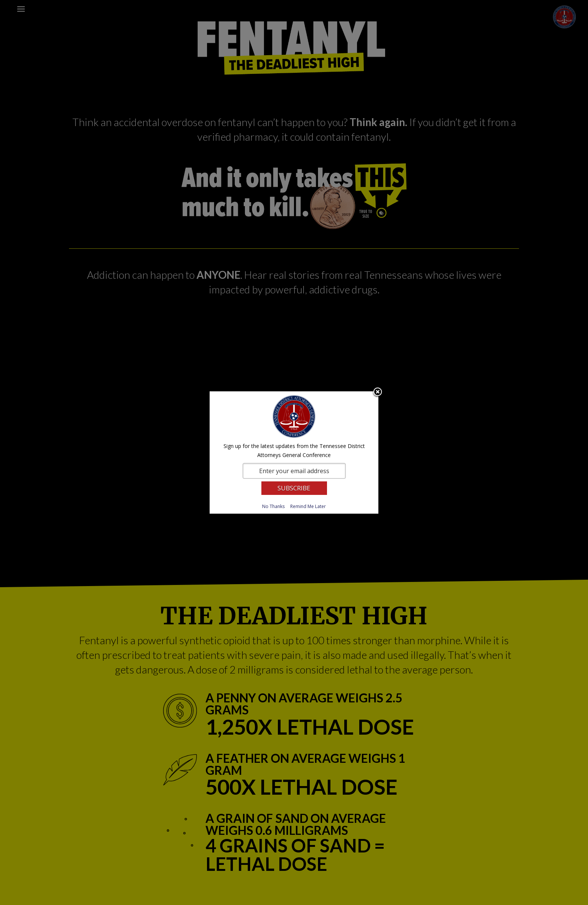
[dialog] (294, 452)
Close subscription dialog (378, 392)
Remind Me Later (308, 506)
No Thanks (273, 506)
